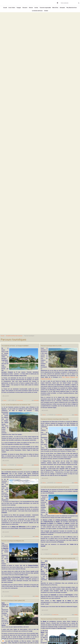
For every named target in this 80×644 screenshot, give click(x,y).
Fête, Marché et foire (31, 14)
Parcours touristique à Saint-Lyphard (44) (18, 610)
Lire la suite (6, 403)
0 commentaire (20, 407)
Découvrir (30, 9)
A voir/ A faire (16, 9)
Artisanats (71, 9)
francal (5, 407)
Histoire (37, 9)
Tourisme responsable (53, 9)
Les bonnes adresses (43, 14)
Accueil (8, 9)
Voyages (23, 9)
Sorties (43, 9)
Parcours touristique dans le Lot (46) (55, 350)
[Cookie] (3, 641)
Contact (53, 14)
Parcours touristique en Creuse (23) (16, 479)
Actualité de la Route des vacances (14, 340)
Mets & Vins (63, 9)
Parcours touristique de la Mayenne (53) (18, 550)
